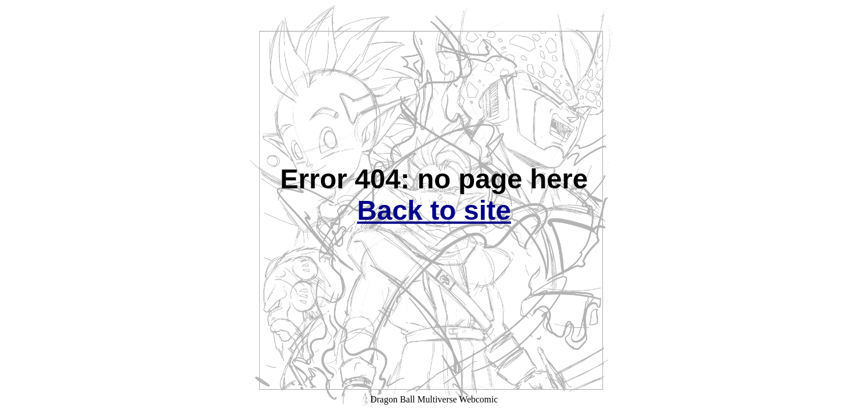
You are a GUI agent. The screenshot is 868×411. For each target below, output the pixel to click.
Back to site (434, 210)
